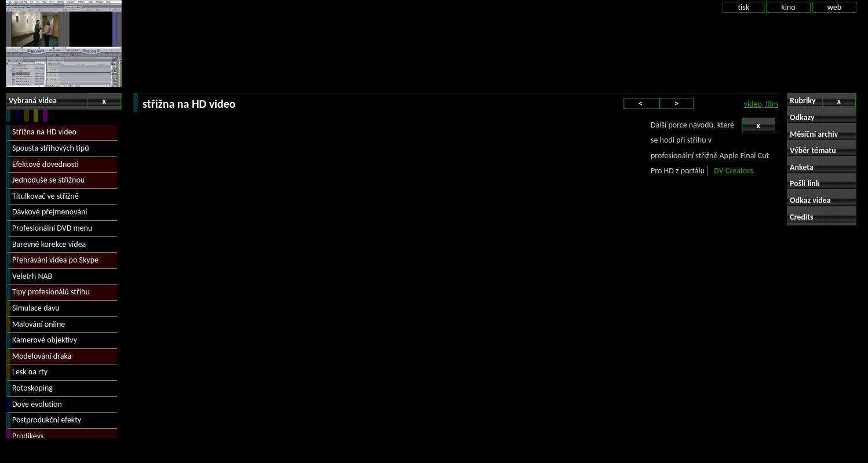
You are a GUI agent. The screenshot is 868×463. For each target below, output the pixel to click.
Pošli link (805, 183)
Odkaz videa (810, 200)
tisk (743, 7)
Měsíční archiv (814, 134)
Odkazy (802, 117)
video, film (761, 104)
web (834, 7)
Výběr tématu (813, 150)
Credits (802, 217)
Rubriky (823, 101)
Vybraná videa (65, 101)
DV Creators (733, 171)
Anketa (802, 167)
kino (788, 7)
